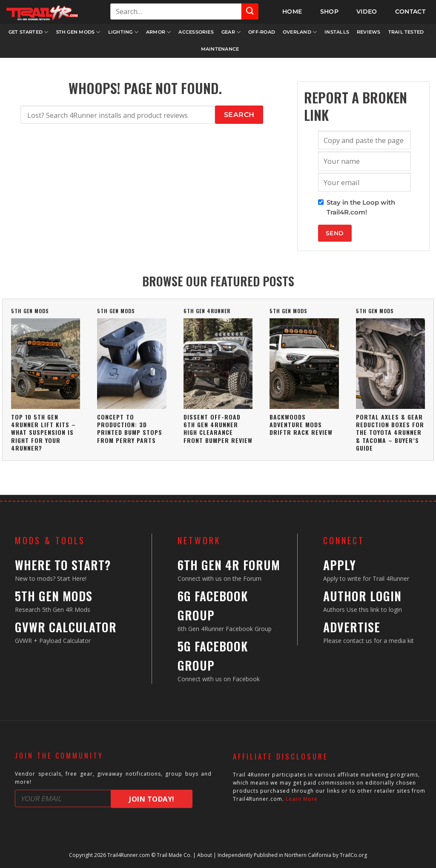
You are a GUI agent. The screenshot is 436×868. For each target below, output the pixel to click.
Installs (337, 32)
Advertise (352, 627)
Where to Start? (63, 565)
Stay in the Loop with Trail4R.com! (361, 207)
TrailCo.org (353, 855)
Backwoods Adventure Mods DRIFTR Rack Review (301, 424)
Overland (300, 32)
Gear (231, 32)
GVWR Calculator (66, 627)
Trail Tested (406, 32)
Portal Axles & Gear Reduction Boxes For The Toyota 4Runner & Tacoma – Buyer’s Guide (390, 432)
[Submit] (250, 11)
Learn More (302, 799)
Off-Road (262, 32)
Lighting (123, 32)
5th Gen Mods (78, 32)
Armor (159, 32)
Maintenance (220, 49)
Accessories (196, 32)
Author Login (362, 596)
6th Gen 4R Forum (229, 565)
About (205, 855)
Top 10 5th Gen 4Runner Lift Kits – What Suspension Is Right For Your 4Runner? (43, 432)
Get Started (29, 32)
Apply (340, 565)
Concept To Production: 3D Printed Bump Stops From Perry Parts (130, 428)
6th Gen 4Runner (207, 311)
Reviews (369, 32)
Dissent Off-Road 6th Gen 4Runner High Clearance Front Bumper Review (218, 428)
